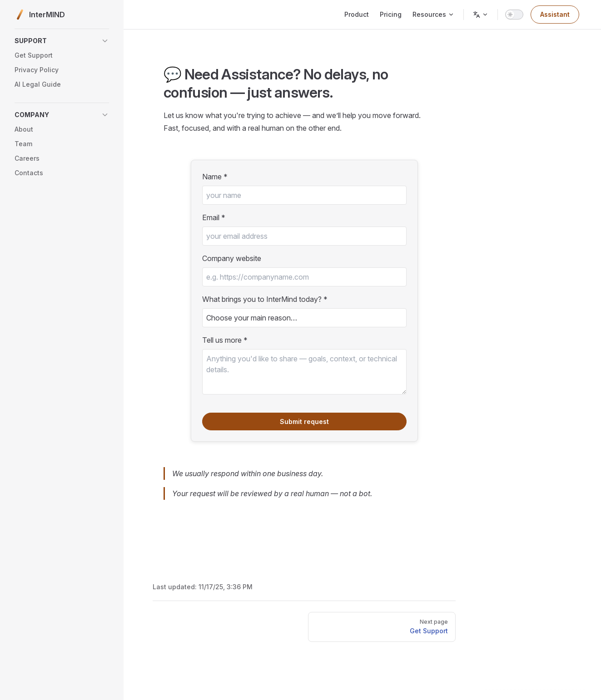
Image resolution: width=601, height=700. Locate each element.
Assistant (555, 14)
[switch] (514, 15)
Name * (215, 177)
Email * (214, 217)
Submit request (304, 421)
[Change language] (481, 15)
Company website (232, 258)
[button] (62, 41)
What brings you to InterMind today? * (265, 299)
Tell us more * (225, 340)
